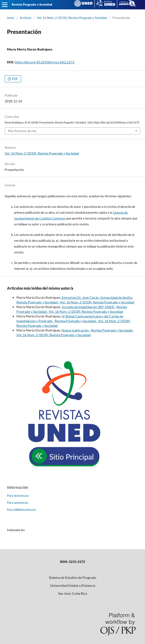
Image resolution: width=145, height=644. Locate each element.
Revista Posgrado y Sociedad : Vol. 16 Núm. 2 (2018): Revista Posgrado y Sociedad (75, 302)
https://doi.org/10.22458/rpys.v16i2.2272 (44, 62)
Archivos (26, 18)
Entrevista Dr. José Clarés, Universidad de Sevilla (97, 297)
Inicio (11, 18)
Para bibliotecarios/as (21, 510)
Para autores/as (18, 503)
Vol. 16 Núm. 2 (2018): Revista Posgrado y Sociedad (72, 18)
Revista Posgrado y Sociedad (32, 4)
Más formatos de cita (22, 131)
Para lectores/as (18, 496)
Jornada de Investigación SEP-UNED (88, 307)
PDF (15, 79)
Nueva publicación (76, 330)
